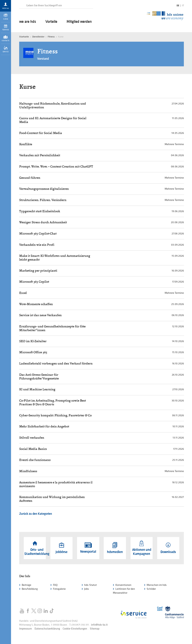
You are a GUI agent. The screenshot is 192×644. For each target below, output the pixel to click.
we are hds (28, 22)
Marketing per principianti (38, 271)
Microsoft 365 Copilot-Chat (38, 233)
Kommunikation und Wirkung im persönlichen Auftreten (52, 499)
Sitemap (95, 629)
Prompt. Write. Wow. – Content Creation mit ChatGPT (56, 166)
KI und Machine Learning (37, 389)
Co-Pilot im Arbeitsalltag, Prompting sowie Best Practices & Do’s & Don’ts (53, 402)
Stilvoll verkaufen (32, 438)
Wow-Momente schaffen (36, 304)
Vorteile (51, 22)
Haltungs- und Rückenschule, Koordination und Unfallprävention (53, 105)
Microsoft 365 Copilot (34, 282)
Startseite (24, 37)
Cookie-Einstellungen (75, 629)
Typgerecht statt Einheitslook (40, 211)
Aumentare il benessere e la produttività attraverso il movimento (56, 484)
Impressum (25, 629)
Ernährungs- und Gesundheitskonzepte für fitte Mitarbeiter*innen (52, 328)
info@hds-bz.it (99, 625)
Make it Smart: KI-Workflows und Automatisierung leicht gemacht (55, 258)
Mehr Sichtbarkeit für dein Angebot (44, 426)
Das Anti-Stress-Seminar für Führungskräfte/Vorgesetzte (39, 377)
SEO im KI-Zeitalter (33, 341)
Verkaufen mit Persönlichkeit (40, 155)
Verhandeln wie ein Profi (37, 245)
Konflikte (26, 144)
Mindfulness (28, 471)
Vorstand (43, 59)
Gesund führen (30, 178)
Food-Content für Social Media (41, 133)
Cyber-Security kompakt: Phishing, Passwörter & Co (55, 415)
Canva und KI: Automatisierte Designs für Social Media (53, 120)
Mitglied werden (79, 22)
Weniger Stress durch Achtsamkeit (43, 222)
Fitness (51, 37)
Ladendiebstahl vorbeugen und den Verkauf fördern (56, 363)
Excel (23, 293)
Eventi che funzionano (35, 460)
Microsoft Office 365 (33, 352)
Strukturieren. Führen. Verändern (43, 200)
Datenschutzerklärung (47, 629)
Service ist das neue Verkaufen (40, 315)
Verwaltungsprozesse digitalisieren (44, 189)
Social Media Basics (33, 449)
